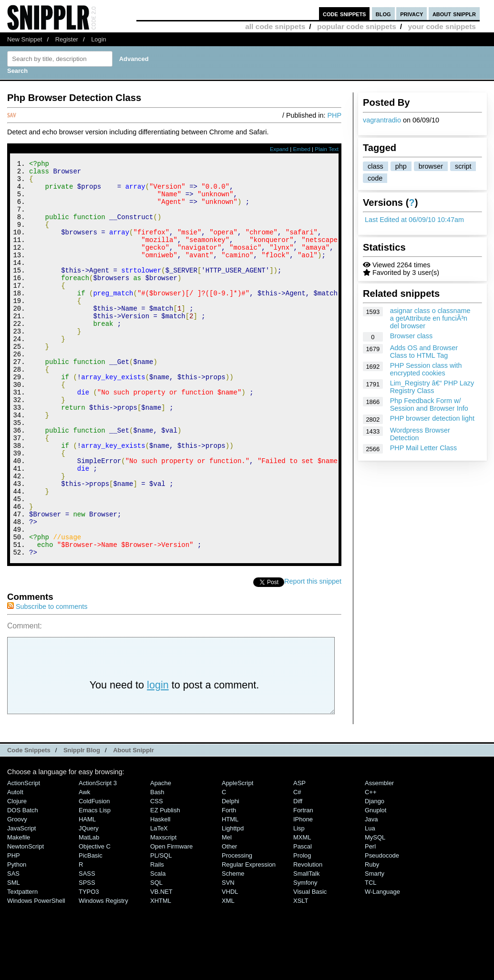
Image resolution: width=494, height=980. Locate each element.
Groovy (17, 894)
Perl (370, 921)
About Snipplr (134, 824)
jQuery (89, 903)
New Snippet (25, 39)
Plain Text (327, 149)
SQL (156, 957)
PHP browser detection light (432, 418)
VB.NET (161, 966)
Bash (157, 866)
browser (431, 166)
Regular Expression (249, 939)
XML (228, 975)
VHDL (230, 966)
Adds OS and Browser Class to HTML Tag (424, 352)
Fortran (303, 884)
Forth (229, 884)
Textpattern (22, 966)
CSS (157, 875)
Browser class (412, 336)
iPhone (303, 894)
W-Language (382, 966)
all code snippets (275, 26)
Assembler (379, 857)
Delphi (231, 875)
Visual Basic (310, 966)
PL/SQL (161, 930)
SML (14, 957)
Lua (370, 903)
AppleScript (237, 857)
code (375, 178)
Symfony (305, 957)
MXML (302, 912)
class (376, 166)
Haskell (160, 894)
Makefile (19, 912)
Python (17, 939)
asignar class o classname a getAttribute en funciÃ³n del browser (430, 318)
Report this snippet (313, 656)
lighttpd (233, 903)
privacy (412, 14)
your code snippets (442, 26)
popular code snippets (357, 26)
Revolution (308, 939)
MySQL (375, 912)
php (401, 166)
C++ (370, 866)
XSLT (301, 975)
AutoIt (15, 866)
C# (297, 866)
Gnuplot (376, 884)
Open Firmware (171, 921)
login (158, 759)
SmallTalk (306, 948)
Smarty (375, 948)
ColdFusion (94, 875)
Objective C (95, 921)
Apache (161, 857)
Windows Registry (103, 975)
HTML (230, 894)
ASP (299, 857)
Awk (84, 866)
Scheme (233, 948)
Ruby (372, 939)
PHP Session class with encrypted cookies (426, 369)
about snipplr (454, 14)
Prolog (302, 930)
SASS (87, 948)
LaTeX (159, 903)
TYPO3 (89, 966)
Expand (279, 149)
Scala (158, 948)
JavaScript (21, 903)
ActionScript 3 (98, 857)
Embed (302, 149)
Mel (227, 912)
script (463, 166)
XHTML (161, 975)
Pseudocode (382, 930)
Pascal (303, 921)
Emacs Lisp (95, 884)
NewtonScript (26, 921)
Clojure (17, 875)
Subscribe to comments (47, 681)
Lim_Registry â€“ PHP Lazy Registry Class (432, 387)
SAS (13, 948)
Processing (237, 930)
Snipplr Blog (82, 824)
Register (67, 39)
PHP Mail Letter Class (424, 448)
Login (99, 39)
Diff (298, 875)
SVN (228, 957)
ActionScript (24, 857)
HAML (87, 894)
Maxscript (163, 912)
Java (371, 894)
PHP (334, 115)
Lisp (299, 903)
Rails (157, 939)
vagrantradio (382, 120)
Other (229, 921)
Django (375, 875)
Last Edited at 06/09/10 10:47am (414, 220)
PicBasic (91, 930)
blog (383, 14)
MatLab (89, 912)
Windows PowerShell (36, 975)
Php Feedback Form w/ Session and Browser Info (429, 404)
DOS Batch (23, 884)
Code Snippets (29, 824)
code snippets (345, 14)
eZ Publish (165, 884)
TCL (370, 957)
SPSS (87, 957)
